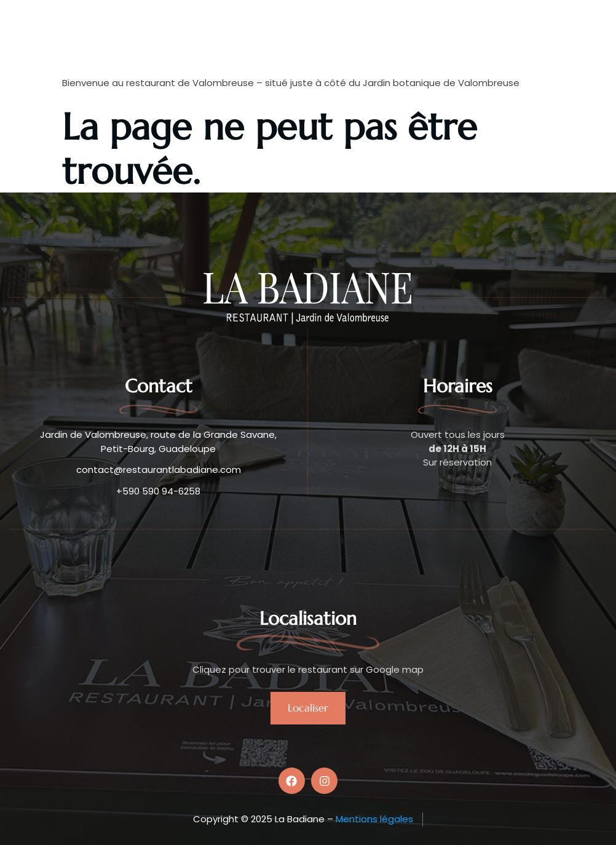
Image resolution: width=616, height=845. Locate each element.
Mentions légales (374, 819)
